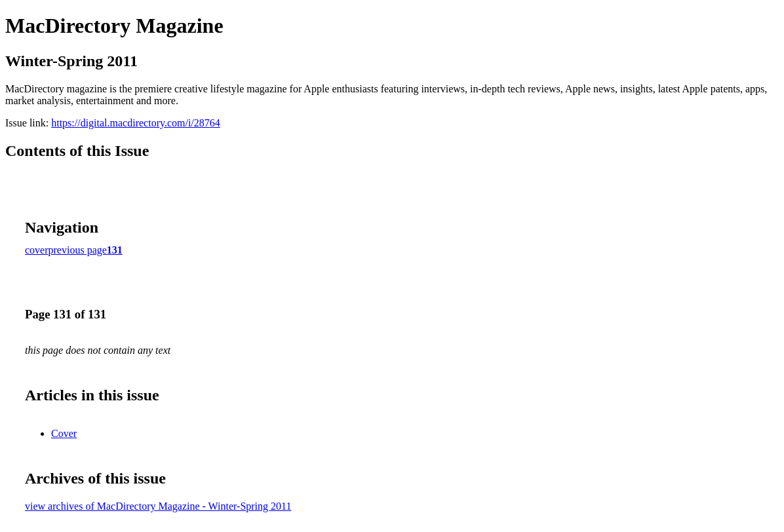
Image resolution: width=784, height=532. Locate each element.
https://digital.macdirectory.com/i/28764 (136, 123)
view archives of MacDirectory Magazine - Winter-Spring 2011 (158, 506)
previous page (78, 250)
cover (37, 250)
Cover (64, 433)
